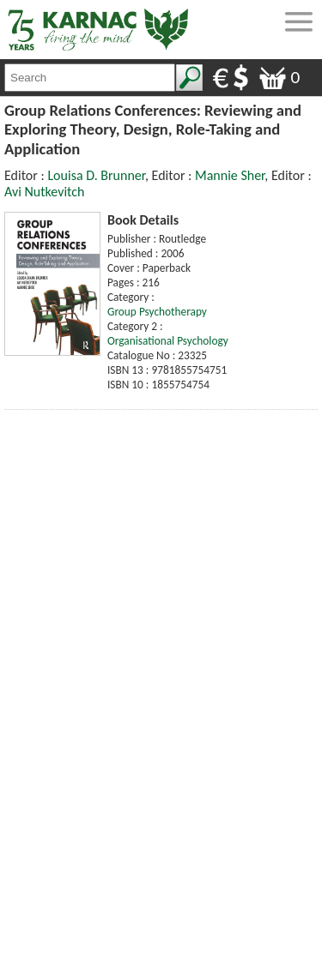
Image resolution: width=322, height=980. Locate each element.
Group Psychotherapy (157, 312)
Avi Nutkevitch (44, 192)
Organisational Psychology (168, 341)
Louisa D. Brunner (96, 175)
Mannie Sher (230, 175)
